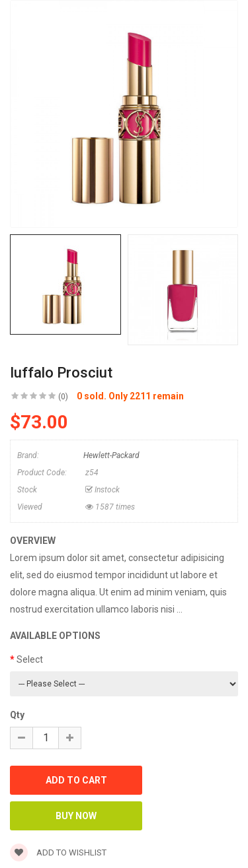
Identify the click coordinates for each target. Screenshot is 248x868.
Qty (17, 715)
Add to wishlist (58, 852)
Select (30, 659)
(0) (63, 397)
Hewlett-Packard (111, 455)
